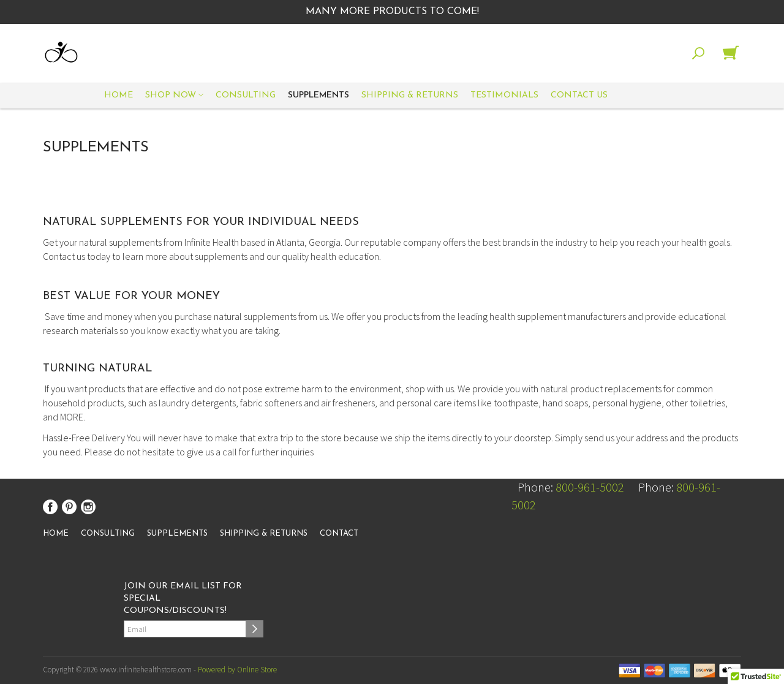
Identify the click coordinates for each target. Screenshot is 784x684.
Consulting (246, 95)
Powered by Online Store (237, 670)
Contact (339, 534)
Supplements (318, 95)
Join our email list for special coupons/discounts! (183, 598)
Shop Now (174, 96)
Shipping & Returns (410, 95)
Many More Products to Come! (392, 12)
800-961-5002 (590, 487)
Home (119, 95)
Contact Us (579, 95)
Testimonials (504, 95)
